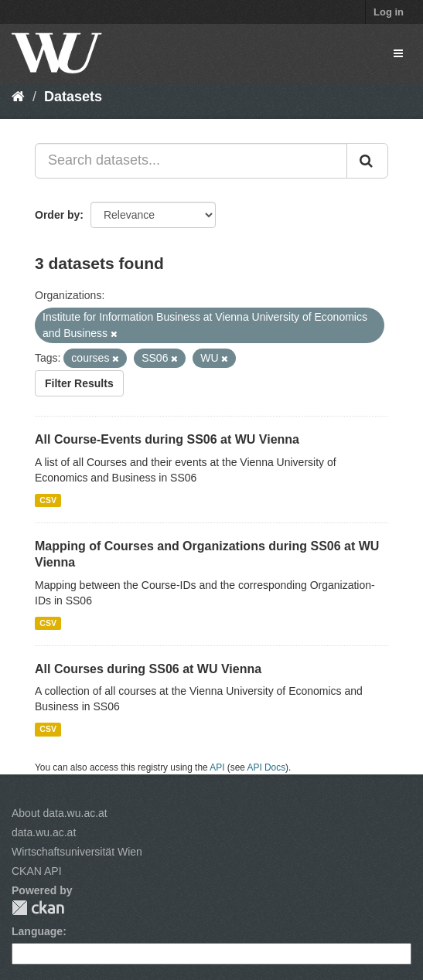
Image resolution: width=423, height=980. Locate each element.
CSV (48, 500)
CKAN (38, 908)
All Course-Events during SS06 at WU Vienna (167, 439)
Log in (389, 12)
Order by (57, 215)
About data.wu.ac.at (60, 813)
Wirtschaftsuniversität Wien (77, 852)
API (217, 767)
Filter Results (79, 383)
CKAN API (37, 871)
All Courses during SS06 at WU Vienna (148, 669)
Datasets (73, 97)
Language (37, 931)
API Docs (267, 767)
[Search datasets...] (191, 161)
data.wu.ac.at (44, 832)
